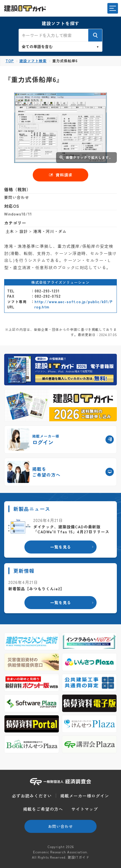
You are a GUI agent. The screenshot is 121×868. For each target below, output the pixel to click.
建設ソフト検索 (33, 61)
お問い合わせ (60, 826)
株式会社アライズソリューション (60, 282)
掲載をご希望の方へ (43, 809)
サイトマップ (85, 809)
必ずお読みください (32, 796)
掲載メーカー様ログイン (85, 796)
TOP (10, 61)
